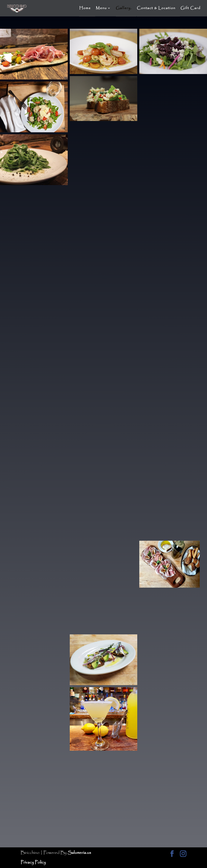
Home (85, 9)
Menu (101, 9)
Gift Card (191, 9)
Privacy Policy (33, 862)
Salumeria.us (79, 853)
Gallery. (124, 9)
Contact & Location (156, 9)
